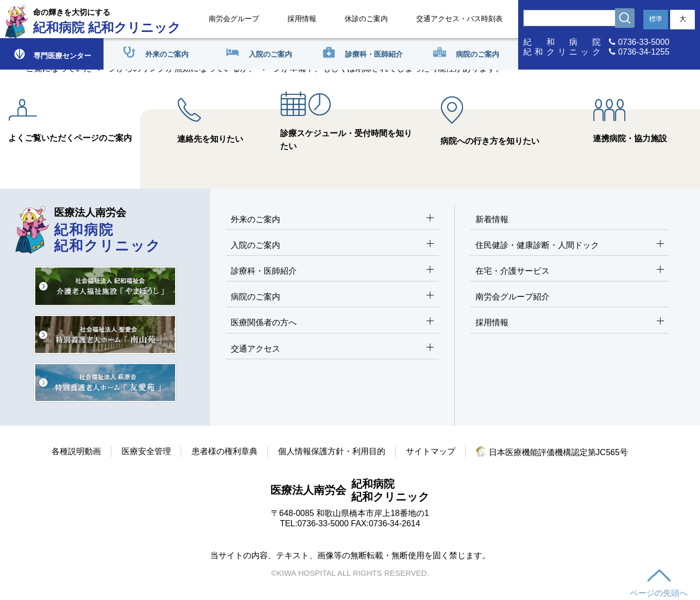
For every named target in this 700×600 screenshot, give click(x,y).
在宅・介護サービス (570, 271)
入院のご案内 (332, 246)
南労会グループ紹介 (513, 297)
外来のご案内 (332, 220)
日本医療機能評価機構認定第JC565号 (552, 452)
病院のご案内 (332, 297)
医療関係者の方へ (332, 323)
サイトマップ (431, 451)
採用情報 (302, 19)
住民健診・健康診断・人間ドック (570, 246)
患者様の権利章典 (225, 451)
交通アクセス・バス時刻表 (459, 19)
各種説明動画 (76, 451)
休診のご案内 (366, 19)
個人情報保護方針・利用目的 (332, 451)
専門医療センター (52, 54)
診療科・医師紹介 (332, 271)
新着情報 (492, 219)
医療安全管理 (146, 451)
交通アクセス (332, 349)
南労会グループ (234, 19)
